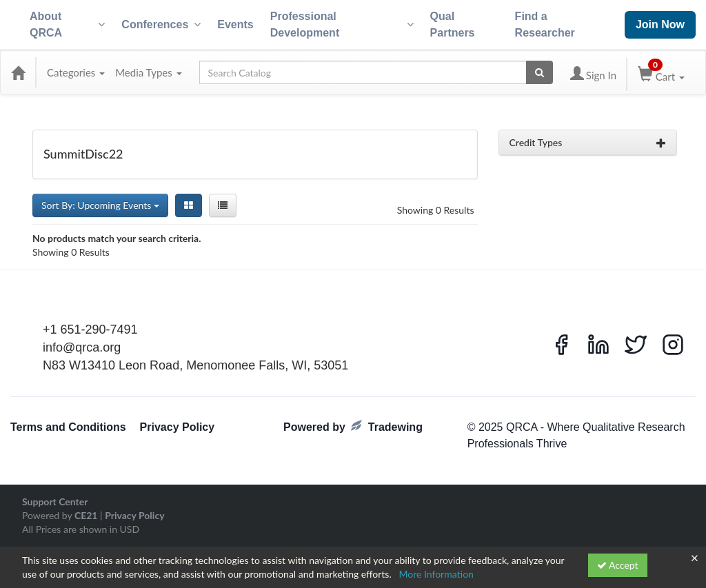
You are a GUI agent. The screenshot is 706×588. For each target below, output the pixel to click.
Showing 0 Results (436, 210)
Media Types (148, 72)
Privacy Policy (178, 427)
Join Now (660, 24)
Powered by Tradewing (353, 426)
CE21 (86, 515)
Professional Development (342, 24)
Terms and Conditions (68, 427)
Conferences (161, 25)
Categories (76, 72)
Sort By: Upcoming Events (100, 205)
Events (235, 24)
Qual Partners (453, 24)
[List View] (223, 205)
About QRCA (67, 24)
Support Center (55, 501)
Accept (618, 565)
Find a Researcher (545, 24)
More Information (436, 574)
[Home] (18, 72)
